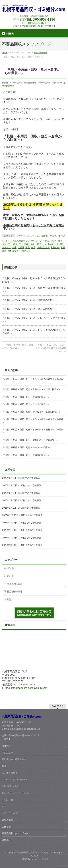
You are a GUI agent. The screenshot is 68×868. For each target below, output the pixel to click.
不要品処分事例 (13, 592)
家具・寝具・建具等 (10, 786)
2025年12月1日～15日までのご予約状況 (22, 523)
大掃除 (21, 248)
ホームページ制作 (39, 859)
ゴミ (29, 236)
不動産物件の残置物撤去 (14, 759)
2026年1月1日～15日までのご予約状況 (21, 508)
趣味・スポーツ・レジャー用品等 (16, 793)
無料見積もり (14, 251)
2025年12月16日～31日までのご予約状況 (22, 515)
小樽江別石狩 (43, 248)
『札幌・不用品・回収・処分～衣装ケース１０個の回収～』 (32, 389)
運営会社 (6, 840)
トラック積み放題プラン (18, 241)
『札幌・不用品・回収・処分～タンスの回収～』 (30, 309)
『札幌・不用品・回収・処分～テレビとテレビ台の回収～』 (32, 412)
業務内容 (6, 746)
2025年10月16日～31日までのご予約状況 (22, 545)
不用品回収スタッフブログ (15, 833)
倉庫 (14, 248)
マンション (36, 241)
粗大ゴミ (26, 251)
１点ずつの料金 (10, 773)
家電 (33, 248)
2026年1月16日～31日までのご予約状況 (22, 500)
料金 (4, 766)
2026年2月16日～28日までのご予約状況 (22, 485)
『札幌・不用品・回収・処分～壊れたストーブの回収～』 (30, 440)
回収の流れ (7, 820)
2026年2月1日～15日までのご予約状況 (21, 493)
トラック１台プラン (12, 813)
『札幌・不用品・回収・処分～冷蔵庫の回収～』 (30, 300)
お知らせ (9, 576)
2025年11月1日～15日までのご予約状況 (22, 538)
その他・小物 (7, 800)
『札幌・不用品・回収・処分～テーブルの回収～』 (27, 447)
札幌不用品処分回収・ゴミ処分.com (35, 852)
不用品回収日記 (13, 584)
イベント (9, 568)
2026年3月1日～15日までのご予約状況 (21, 478)
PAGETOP (58, 706)
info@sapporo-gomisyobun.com (29, 688)
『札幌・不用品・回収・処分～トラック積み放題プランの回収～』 (51, 348)
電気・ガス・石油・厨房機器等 (15, 780)
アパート (21, 236)
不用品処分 (7, 753)
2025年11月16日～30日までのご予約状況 (22, 530)
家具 (28, 248)
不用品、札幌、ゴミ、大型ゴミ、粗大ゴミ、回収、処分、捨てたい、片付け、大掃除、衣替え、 (34, 244)
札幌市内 (55, 248)
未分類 (8, 599)
